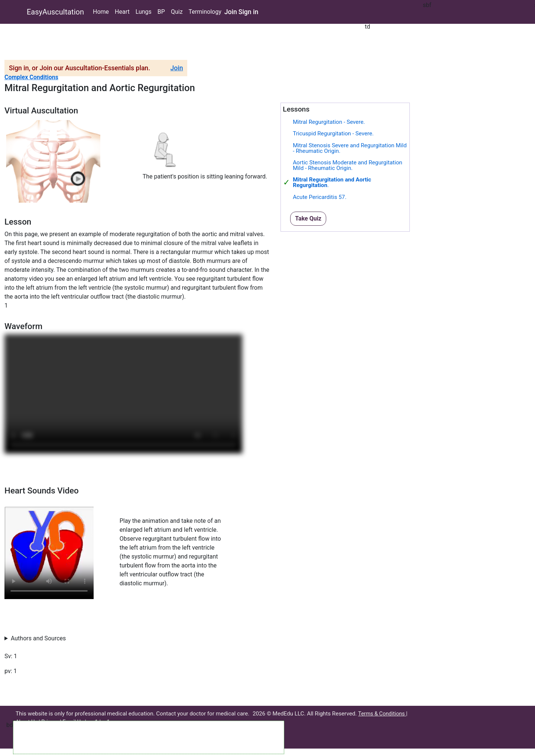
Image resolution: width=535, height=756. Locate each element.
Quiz (177, 12)
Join (231, 12)
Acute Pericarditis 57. (320, 197)
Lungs (144, 12)
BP (161, 12)
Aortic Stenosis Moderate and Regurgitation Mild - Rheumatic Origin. (348, 165)
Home (101, 12)
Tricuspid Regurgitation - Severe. (333, 133)
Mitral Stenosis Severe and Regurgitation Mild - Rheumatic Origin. (350, 148)
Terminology (205, 12)
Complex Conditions (31, 77)
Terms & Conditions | (383, 714)
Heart (122, 12)
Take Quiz (308, 218)
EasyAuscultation (55, 12)
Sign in (249, 12)
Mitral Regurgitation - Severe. (329, 122)
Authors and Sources (38, 638)
